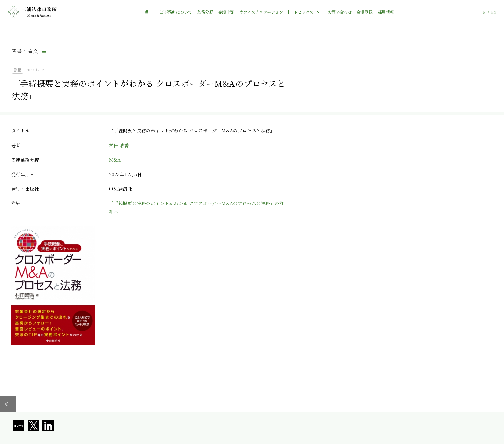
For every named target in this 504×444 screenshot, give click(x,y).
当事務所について (176, 12)
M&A (115, 160)
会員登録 (365, 12)
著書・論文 (25, 51)
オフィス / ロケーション (261, 12)
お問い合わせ (340, 12)
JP (483, 12)
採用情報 (386, 12)
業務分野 (205, 12)
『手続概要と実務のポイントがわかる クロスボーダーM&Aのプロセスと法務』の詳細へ (197, 207)
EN (494, 12)
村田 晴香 (119, 145)
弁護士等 (226, 12)
